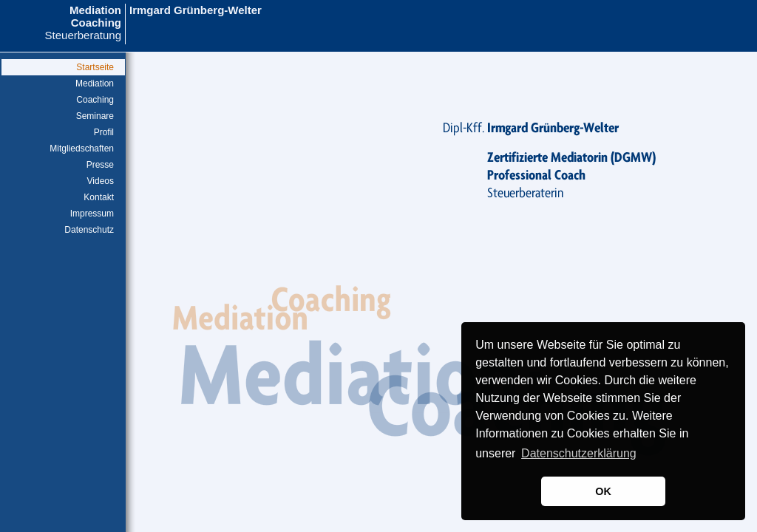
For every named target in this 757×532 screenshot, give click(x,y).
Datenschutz (89, 230)
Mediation (95, 83)
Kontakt (99, 197)
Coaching (95, 100)
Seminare (95, 116)
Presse (100, 165)
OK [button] (603, 491)
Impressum (92, 214)
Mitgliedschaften (82, 149)
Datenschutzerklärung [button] (579, 453)
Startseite (95, 67)
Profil (104, 132)
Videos (101, 181)
